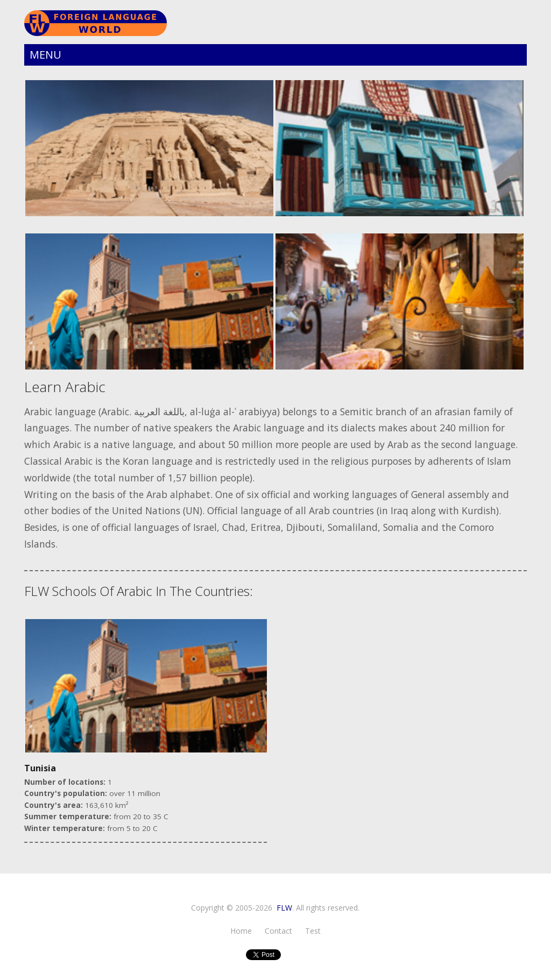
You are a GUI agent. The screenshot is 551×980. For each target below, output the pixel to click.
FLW (284, 908)
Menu (45, 55)
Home (241, 931)
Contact (278, 931)
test (313, 931)
